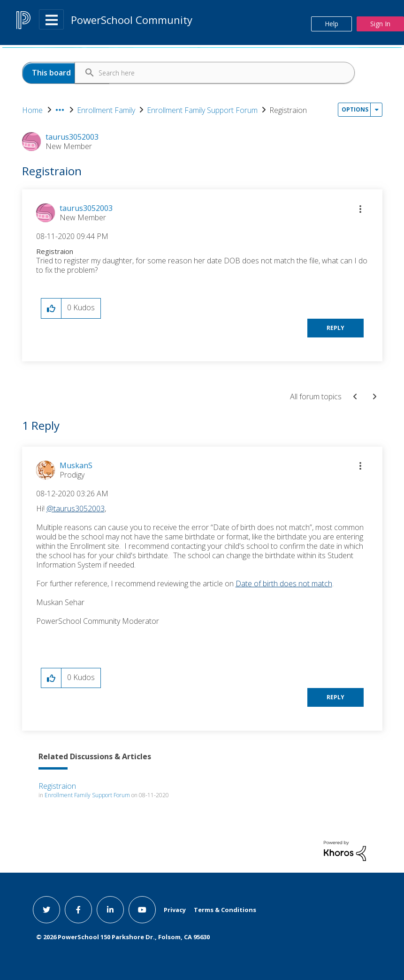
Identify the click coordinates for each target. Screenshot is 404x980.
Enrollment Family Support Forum (202, 110)
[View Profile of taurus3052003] (86, 208)
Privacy (175, 910)
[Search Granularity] (66, 73)
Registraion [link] (288, 110)
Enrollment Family (106, 110)
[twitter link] (46, 910)
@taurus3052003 (76, 509)
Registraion (57, 786)
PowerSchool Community (132, 20)
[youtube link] (142, 910)
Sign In (380, 24)
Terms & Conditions (225, 910)
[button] (360, 209)
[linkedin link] (110, 910)
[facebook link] (78, 910)
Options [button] (355, 109)
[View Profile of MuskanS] (76, 465)
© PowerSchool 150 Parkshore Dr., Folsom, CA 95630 (123, 937)
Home (32, 110)
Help (332, 24)
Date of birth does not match (284, 584)
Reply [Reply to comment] (335, 697)
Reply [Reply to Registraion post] (335, 328)
